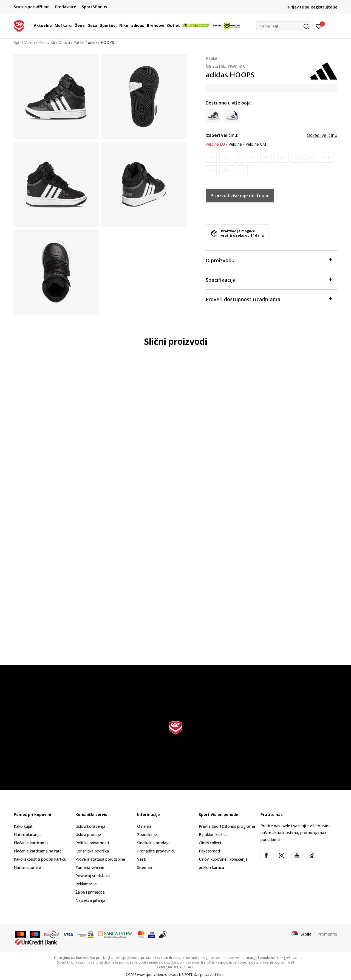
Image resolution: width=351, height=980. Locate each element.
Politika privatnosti (92, 843)
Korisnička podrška (92, 851)
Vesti (142, 859)
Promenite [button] (327, 934)
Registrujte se (324, 7)
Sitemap (145, 867)
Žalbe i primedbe (90, 892)
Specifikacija (269, 279)
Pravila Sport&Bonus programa (227, 826)
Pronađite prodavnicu (156, 851)
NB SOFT (186, 975)
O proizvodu (269, 260)
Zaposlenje (147, 834)
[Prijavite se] (319, 26)
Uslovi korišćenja (90, 826)
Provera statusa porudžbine (100, 859)
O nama (144, 826)
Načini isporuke (27, 867)
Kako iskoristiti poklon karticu (40, 859)
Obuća (64, 42)
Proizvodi (47, 42)
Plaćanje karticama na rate (38, 851)
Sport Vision (24, 42)
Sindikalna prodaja (153, 843)
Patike (79, 42)
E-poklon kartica (213, 834)
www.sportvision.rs (152, 975)
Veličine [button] (235, 144)
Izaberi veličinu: (222, 135)
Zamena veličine (90, 867)
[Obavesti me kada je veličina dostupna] (211, 158)
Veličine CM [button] (256, 144)
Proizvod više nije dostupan (240, 196)
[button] (284, 26)
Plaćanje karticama (31, 843)
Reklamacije (86, 884)
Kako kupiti (24, 826)
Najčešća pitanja (90, 900)
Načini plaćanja (27, 834)
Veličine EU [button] (215, 144)
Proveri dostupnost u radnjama (269, 299)
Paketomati (209, 851)
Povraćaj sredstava (93, 876)
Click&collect (210, 843)
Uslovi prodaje (88, 834)
